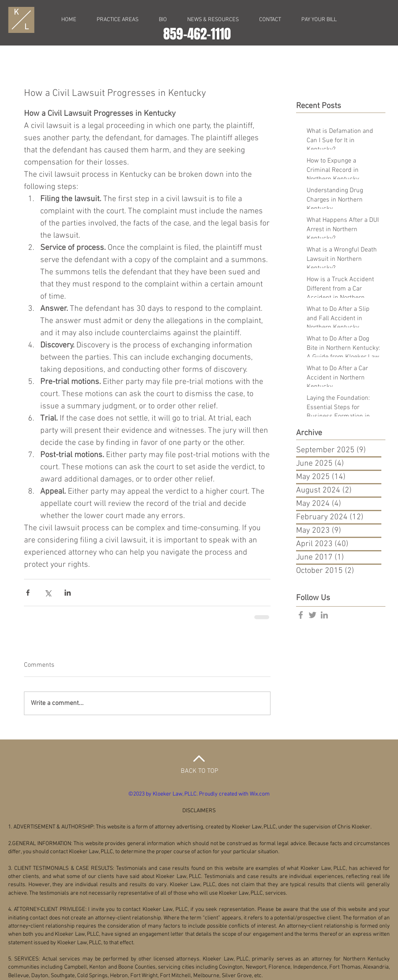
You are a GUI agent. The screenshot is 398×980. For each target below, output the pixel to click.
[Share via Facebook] (28, 593)
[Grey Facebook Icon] (301, 615)
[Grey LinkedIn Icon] (324, 615)
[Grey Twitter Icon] (313, 615)
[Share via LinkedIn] (68, 593)
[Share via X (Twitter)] (48, 593)
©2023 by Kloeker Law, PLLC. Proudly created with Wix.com (199, 794)
